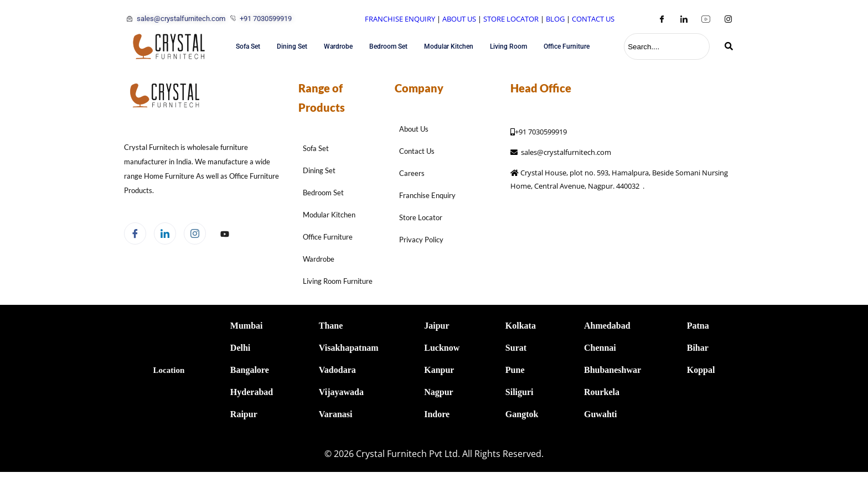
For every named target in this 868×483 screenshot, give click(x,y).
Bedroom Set (388, 46)
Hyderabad (252, 392)
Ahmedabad (607, 326)
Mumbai (247, 326)
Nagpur (438, 392)
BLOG (555, 19)
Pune (515, 370)
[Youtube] (706, 19)
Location (169, 370)
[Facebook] (662, 19)
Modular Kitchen (449, 46)
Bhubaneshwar (613, 370)
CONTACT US (593, 19)
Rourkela (602, 392)
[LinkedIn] (684, 19)
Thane (331, 326)
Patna (698, 326)
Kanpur (439, 370)
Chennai (600, 348)
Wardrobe (338, 46)
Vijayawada (341, 392)
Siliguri (520, 392)
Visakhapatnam (349, 348)
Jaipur (436, 326)
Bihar (698, 348)
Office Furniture (567, 46)
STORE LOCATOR (511, 19)
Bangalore (250, 370)
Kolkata (521, 326)
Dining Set (292, 46)
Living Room (508, 46)
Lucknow (442, 348)
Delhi (240, 348)
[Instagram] (728, 19)
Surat (516, 348)
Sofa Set (248, 46)
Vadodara (337, 370)
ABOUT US (459, 19)
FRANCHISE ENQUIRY (400, 19)
